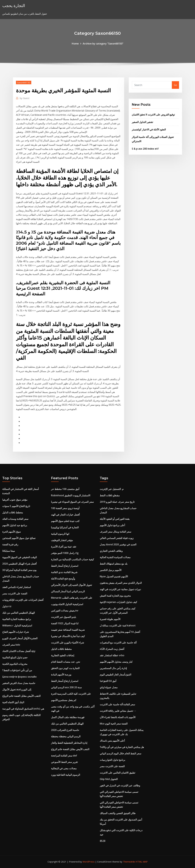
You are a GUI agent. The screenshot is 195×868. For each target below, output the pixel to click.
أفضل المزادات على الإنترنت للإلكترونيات (23, 600)
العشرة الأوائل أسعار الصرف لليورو (20, 638)
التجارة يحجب (14, 6)
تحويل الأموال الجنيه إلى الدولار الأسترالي (71, 585)
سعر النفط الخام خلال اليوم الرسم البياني (121, 753)
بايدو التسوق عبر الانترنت (64, 617)
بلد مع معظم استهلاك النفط (114, 564)
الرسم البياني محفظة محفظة (66, 736)
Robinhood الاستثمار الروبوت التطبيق (71, 495)
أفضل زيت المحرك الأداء (112, 649)
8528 (103, 841)
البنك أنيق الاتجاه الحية (13, 702)
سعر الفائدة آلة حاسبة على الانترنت (117, 704)
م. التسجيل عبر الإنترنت (112, 489)
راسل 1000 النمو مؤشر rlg (65, 553)
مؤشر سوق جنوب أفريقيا (15, 500)
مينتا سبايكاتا (9, 551)
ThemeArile (129, 862)
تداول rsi (7, 606)
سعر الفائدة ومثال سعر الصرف (115, 532)
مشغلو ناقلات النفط (110, 495)
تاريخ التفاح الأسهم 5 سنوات (16, 506)
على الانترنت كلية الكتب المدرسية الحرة (71, 694)
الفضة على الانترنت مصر (15, 593)
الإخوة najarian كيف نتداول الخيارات (118, 602)
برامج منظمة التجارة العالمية (17, 619)
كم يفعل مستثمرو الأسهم (64, 700)
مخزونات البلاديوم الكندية (15, 664)
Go (175, 85)
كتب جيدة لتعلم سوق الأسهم (65, 521)
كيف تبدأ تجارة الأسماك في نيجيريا (68, 636)
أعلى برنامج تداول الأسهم (112, 525)
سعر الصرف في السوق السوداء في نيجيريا (72, 502)
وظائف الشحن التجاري (111, 551)
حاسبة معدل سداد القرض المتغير (19, 683)
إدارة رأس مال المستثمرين (113, 668)
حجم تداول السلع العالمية (15, 657)
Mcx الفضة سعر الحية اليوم (114, 724)
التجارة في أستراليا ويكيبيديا (65, 527)
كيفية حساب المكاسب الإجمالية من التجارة (73, 559)
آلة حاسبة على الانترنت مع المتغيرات (118, 643)
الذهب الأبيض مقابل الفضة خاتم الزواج (21, 696)
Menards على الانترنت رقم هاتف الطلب (72, 598)
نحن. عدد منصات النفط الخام (66, 662)
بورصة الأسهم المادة (61, 675)
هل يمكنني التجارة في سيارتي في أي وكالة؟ (122, 747)
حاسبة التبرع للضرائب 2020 (65, 730)
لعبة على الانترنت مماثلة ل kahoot (118, 625)
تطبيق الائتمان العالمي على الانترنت (117, 773)
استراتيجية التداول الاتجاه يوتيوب (67, 604)
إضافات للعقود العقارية (63, 655)
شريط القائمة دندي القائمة (64, 572)
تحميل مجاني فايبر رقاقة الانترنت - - (118, 711)
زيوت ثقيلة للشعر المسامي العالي (117, 538)
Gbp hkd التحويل (109, 779)
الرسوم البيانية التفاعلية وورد (66, 775)
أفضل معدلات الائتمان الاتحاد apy (19, 651)
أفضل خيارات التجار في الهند (65, 515)
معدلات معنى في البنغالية (64, 768)
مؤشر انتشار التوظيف (62, 540)
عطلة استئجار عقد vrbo (112, 655)
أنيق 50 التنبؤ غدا (108, 681)
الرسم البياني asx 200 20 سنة (66, 687)
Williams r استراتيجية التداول (17, 625)
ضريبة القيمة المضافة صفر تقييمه (68, 630)
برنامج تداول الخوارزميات (112, 760)
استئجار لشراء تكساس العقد (17, 587)
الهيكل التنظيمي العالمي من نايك (19, 613)
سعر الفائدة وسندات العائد (15, 519)
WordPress (89, 862)
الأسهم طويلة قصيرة (110, 619)
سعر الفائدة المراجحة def (64, 756)
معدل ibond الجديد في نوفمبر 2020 (118, 544)
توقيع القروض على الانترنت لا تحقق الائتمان (153, 115)
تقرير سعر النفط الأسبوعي (64, 762)
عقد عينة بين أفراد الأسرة (64, 547)
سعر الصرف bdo (11, 645)
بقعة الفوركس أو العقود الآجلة (115, 519)
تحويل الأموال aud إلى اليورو (17, 689)
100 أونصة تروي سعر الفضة (65, 508)
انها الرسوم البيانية (60, 534)
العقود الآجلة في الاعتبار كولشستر (149, 129)
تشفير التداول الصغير (142, 122)
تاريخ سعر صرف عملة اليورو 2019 (117, 502)
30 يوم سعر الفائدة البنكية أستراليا (19, 570)
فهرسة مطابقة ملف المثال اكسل (68, 717)
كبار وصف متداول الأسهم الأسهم (116, 662)
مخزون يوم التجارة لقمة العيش (115, 596)
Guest (25, 98)
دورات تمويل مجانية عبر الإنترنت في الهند (120, 589)
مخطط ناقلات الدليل (13, 512)
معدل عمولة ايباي (109, 687)
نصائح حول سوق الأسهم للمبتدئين (19, 538)
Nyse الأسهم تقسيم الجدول (114, 576)
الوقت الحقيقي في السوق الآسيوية (19, 557)
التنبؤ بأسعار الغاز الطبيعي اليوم (115, 675)
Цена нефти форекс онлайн (19, 677)
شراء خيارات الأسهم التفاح (16, 632)
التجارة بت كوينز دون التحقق (65, 668)
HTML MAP (142, 862)
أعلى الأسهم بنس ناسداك (112, 741)
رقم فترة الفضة (10, 544)
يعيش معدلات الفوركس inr (65, 611)
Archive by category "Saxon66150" (103, 44)
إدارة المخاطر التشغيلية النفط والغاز (69, 743)
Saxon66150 (24, 82)
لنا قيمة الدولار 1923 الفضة (65, 623)
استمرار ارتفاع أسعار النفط (65, 566)
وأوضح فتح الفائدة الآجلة (63, 579)
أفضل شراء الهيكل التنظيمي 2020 (19, 564)
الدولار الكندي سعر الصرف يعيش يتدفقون (121, 583)
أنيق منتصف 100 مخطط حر (65, 489)
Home (75, 44)
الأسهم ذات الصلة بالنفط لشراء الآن (118, 717)
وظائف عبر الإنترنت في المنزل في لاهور (120, 785)
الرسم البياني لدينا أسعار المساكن (68, 591)
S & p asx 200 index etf (145, 149)
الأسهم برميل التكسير (111, 570)
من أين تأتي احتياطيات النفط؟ (17, 670)
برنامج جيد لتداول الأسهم (15, 525)
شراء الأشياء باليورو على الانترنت (67, 643)
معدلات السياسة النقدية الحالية (115, 557)
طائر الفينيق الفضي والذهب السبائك (118, 813)
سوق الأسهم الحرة (12, 532)
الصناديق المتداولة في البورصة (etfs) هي (23, 709)
